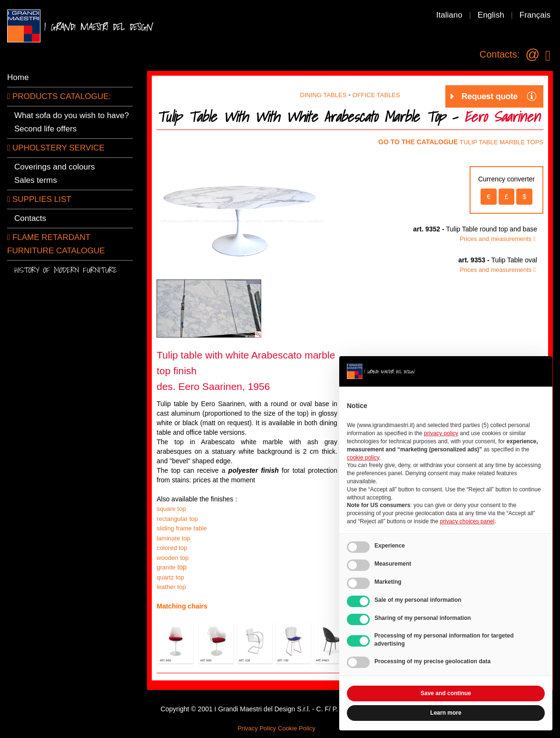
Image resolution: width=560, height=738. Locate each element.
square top (171, 509)
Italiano (449, 15)
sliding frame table (182, 528)
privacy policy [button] (441, 433)
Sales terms (36, 180)
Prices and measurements (498, 239)
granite (167, 567)
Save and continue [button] (446, 693)
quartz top (170, 577)
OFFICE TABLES (376, 95)
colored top (173, 548)
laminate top (173, 538)
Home (18, 77)
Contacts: (500, 54)
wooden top (172, 558)
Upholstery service (56, 148)
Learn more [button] (446, 713)
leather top (171, 587)
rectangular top (177, 519)
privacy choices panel (467, 521)
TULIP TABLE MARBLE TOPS (501, 142)
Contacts (30, 218)
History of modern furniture (66, 270)
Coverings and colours (54, 167)
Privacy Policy (257, 728)
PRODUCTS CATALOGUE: (59, 96)
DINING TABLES (324, 95)
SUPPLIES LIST (39, 199)
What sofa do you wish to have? (72, 115)
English (491, 15)
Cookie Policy (297, 728)
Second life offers (45, 129)
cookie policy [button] (363, 458)
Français (535, 15)
